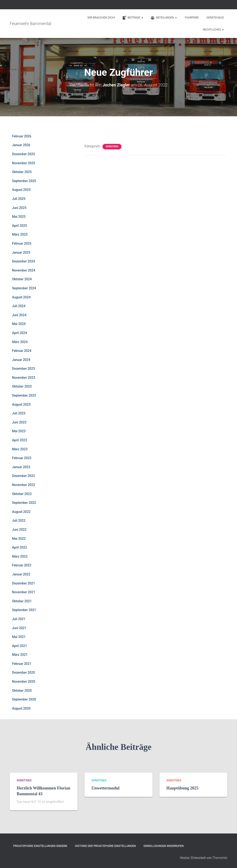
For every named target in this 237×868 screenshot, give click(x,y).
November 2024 (24, 270)
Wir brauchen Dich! (101, 18)
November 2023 (24, 378)
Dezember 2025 (23, 154)
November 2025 (24, 163)
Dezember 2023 (23, 369)
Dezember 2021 (23, 583)
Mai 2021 (19, 637)
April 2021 (19, 646)
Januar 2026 (21, 145)
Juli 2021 (19, 619)
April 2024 (19, 333)
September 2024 (24, 288)
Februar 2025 (22, 243)
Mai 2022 (19, 538)
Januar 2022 (21, 574)
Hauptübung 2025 (182, 788)
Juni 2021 (19, 628)
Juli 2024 (19, 306)
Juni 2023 (19, 422)
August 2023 (21, 404)
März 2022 (20, 556)
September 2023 (24, 395)
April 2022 (19, 547)
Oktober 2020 (22, 690)
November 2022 (24, 485)
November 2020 (24, 682)
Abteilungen (164, 18)
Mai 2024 (19, 324)
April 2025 (19, 225)
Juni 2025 (19, 208)
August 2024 (21, 297)
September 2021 (24, 610)
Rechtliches (213, 30)
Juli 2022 (19, 521)
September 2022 (24, 503)
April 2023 (19, 440)
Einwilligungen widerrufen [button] (164, 846)
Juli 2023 (19, 413)
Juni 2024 (19, 315)
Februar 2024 (22, 351)
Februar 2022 (22, 565)
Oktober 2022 (22, 494)
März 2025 (20, 234)
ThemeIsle (220, 858)
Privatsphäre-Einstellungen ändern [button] (40, 846)
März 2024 (20, 342)
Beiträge (133, 18)
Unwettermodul (105, 788)
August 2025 (21, 190)
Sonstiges (112, 147)
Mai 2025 (19, 217)
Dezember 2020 (23, 672)
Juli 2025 (19, 199)
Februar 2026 (22, 136)
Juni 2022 (19, 530)
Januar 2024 (21, 360)
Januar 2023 (21, 467)
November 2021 (24, 592)
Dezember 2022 (23, 476)
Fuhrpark (192, 18)
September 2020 (24, 699)
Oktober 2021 (22, 601)
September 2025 (24, 181)
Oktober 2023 (22, 386)
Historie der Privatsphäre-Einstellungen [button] (105, 846)
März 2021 (20, 655)
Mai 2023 (19, 431)
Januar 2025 (21, 252)
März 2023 (20, 449)
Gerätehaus (215, 18)
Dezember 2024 (23, 261)
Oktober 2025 (22, 172)
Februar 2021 (22, 664)
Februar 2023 (22, 458)
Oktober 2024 (22, 279)
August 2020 (21, 708)
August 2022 (21, 511)
